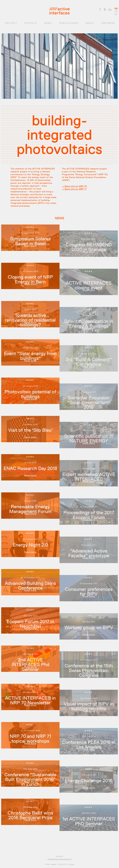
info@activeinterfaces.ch (59, 859)
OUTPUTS (31, 23)
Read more (30, 246)
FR (116, 11)
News (48, 23)
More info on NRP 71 (75, 189)
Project (11, 23)
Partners (108, 23)
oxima (72, 864)
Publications (69, 23)
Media (90, 23)
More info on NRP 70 (75, 186)
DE (116, 14)
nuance (53, 864)
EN (116, 9)
